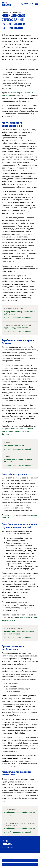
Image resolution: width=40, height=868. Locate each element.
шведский (17, 318)
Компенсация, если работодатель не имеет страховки (19, 633)
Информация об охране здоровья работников (20, 313)
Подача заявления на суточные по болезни (20, 460)
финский (8, 318)
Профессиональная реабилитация (19, 812)
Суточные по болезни (14, 445)
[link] (6, 4)
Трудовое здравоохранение (17, 328)
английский (27, 318)
